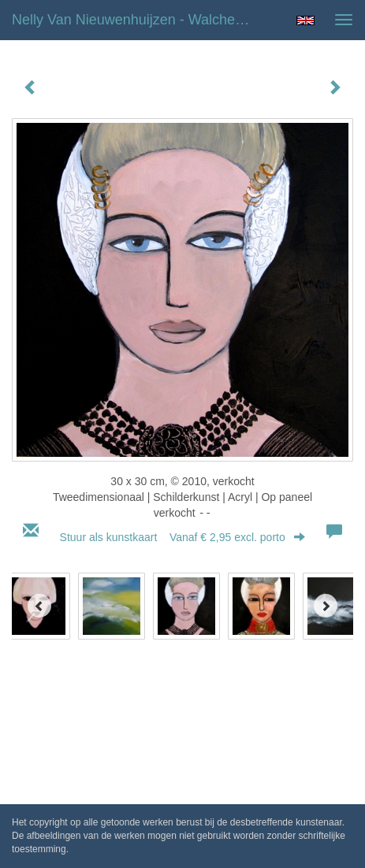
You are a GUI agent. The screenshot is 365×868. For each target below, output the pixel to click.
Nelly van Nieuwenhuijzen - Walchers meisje (138, 20)
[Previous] (39, 606)
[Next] (326, 606)
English (305, 20)
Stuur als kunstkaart (183, 537)
